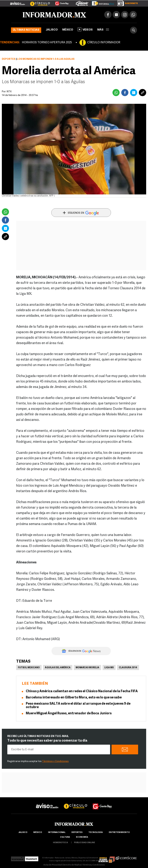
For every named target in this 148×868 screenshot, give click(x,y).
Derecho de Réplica (72, 865)
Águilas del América (58, 668)
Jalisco (52, 30)
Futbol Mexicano (29, 668)
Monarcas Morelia (87, 668)
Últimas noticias (26, 30)
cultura (65, 837)
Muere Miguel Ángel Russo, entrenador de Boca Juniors (69, 713)
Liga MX (109, 668)
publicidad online (85, 843)
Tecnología (96, 832)
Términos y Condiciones (55, 761)
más (103, 30)
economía (82, 837)
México (68, 30)
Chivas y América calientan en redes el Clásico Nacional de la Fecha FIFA (82, 691)
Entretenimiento (119, 832)
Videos (85, 29)
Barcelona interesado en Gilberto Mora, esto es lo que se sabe (74, 698)
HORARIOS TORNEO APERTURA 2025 (47, 43)
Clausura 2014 (128, 668)
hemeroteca (60, 843)
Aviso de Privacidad (53, 865)
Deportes (9, 59)
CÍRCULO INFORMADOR (104, 43)
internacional (57, 832)
